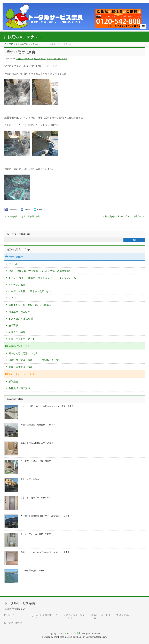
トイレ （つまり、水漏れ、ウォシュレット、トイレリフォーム (42, 278)
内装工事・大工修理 (19, 312)
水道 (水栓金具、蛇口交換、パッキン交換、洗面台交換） (40, 271)
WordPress (59, 637)
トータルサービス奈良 (70, 633)
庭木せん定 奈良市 (30, 479)
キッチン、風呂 (17, 285)
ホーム (11, 615)
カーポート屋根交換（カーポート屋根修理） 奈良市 (45, 516)
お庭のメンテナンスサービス (74, 617)
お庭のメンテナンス (25, 59)
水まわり (13, 264)
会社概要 (124, 615)
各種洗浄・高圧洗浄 (19, 388)
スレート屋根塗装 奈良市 (33, 571)
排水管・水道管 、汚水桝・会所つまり (30, 291)
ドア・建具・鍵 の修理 (21, 319)
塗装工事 (13, 325)
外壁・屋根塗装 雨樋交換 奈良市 (38, 425)
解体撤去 (13, 381)
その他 (12, 298)
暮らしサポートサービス (22, 374)
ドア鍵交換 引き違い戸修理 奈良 (22, 216)
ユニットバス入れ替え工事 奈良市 (37, 443)
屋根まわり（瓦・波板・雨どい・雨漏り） (31, 305)
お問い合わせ (15, 623)
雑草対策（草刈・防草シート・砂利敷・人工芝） (35, 360)
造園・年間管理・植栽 (20, 367)
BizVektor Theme (75, 637)
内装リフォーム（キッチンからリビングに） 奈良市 (45, 552)
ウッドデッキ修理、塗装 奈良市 (36, 461)
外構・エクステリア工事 (57, 59)
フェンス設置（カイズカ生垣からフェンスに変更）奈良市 (47, 406)
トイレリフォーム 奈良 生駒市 (36, 534)
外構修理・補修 (17, 332)
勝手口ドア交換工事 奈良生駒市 (36, 498)
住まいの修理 (40, 59)
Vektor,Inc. (91, 637)
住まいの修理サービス (46, 617)
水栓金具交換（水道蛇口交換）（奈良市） (124, 216)
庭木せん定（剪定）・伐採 (23, 353)
